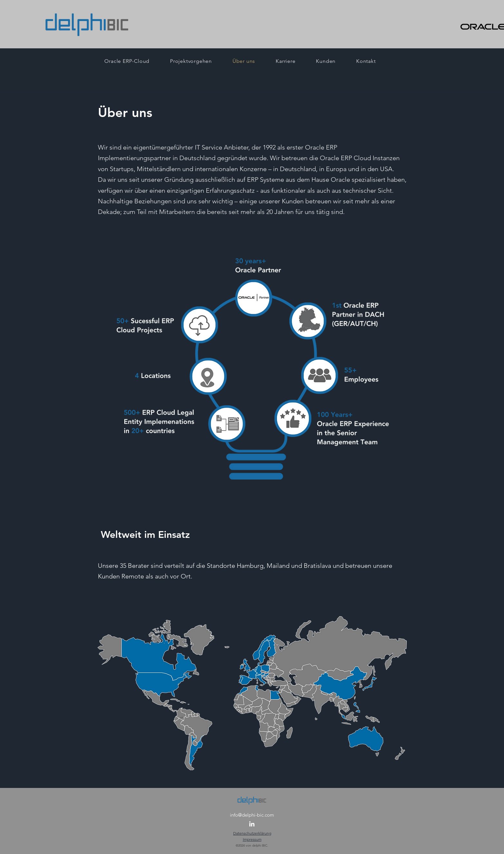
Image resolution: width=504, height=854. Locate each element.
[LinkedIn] (252, 824)
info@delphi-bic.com (252, 815)
